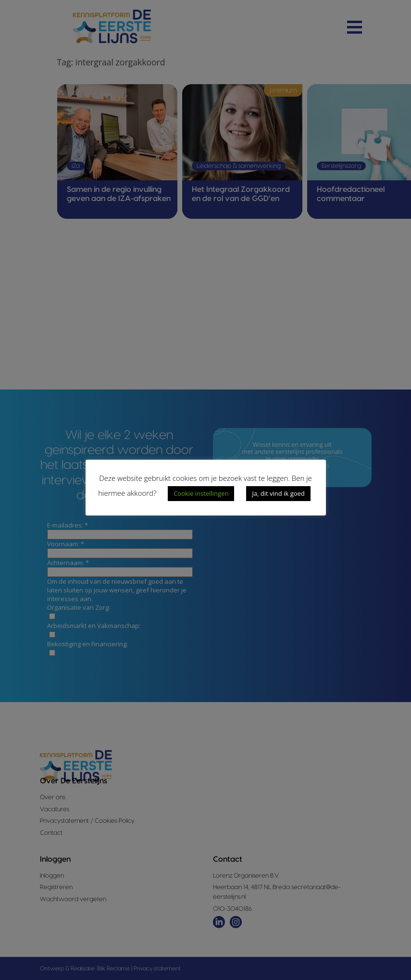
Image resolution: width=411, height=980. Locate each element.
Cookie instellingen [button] (201, 493)
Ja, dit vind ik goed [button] (278, 493)
